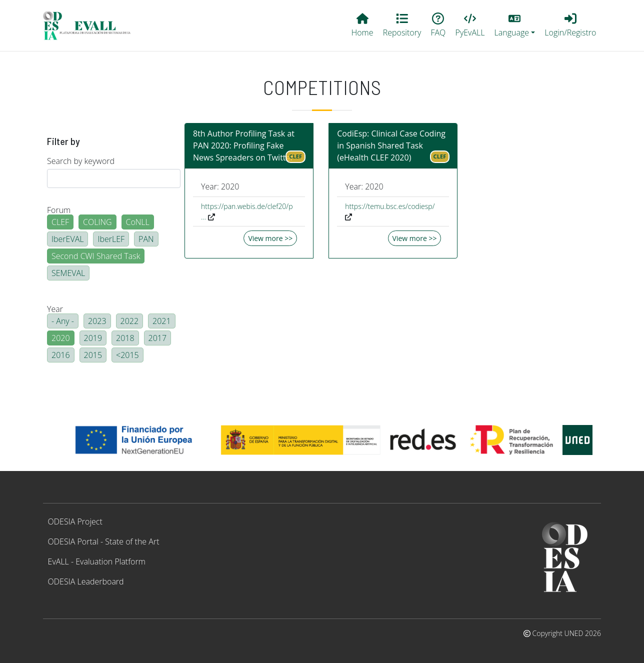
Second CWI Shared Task (96, 256)
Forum (59, 210)
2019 (93, 338)
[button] (515, 25)
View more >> (270, 238)
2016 (61, 355)
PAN (146, 239)
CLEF (60, 222)
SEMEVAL (68, 273)
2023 (97, 321)
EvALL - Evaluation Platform (97, 561)
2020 (61, 338)
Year (55, 309)
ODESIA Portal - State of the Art (104, 541)
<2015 (127, 355)
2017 (158, 338)
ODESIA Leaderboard (86, 581)
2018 (125, 338)
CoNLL (138, 222)
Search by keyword (81, 161)
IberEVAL (67, 239)
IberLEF (111, 239)
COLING (97, 222)
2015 (93, 355)
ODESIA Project (75, 521)
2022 (130, 321)
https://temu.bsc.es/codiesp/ (390, 206)
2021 (162, 321)
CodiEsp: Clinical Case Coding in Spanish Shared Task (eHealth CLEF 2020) (391, 145)
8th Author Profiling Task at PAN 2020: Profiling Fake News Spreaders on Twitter (244, 145)
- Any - (63, 321)
